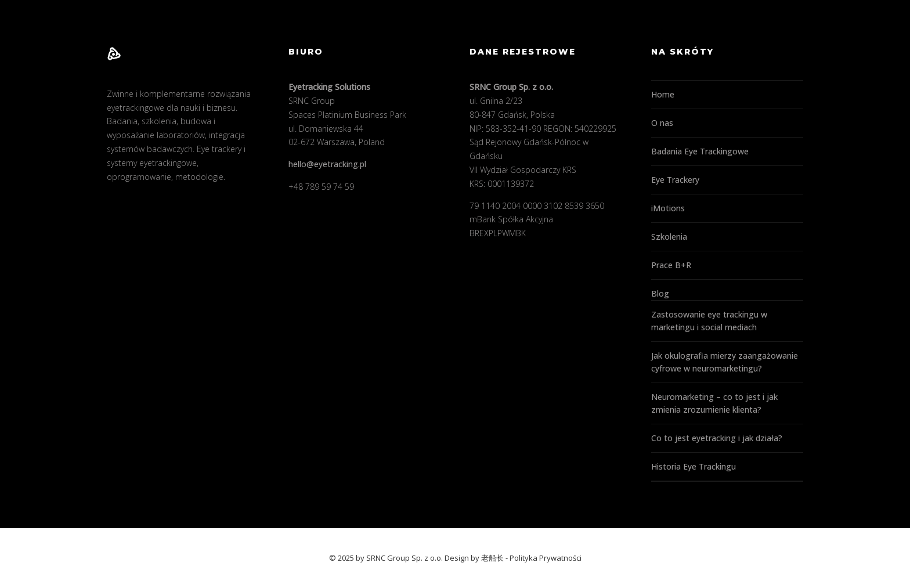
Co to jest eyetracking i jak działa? (717, 438)
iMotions (668, 208)
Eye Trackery (675, 180)
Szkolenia (669, 237)
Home (663, 94)
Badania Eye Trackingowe (700, 151)
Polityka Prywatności (546, 558)
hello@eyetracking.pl (327, 164)
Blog (660, 293)
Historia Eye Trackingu (694, 466)
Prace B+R (671, 265)
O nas (662, 123)
